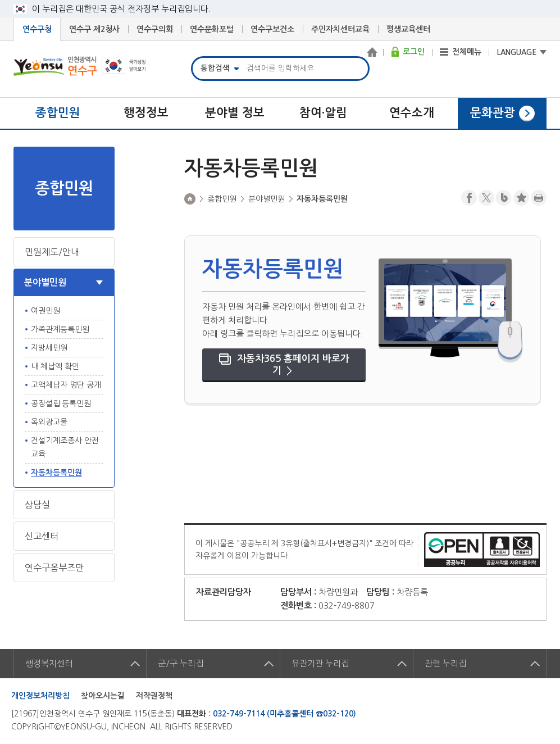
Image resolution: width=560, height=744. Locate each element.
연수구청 (37, 29)
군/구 (181, 663)
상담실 (37, 505)
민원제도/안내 (52, 252)
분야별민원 (45, 282)
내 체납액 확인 (55, 366)
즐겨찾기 (521, 198)
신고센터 (42, 536)
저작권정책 (154, 696)
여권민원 (45, 311)
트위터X (486, 198)
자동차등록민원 (56, 473)
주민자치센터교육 (340, 29)
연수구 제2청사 (94, 29)
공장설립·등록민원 (61, 403)
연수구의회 (155, 29)
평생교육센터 (408, 29)
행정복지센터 (49, 663)
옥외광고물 (49, 422)
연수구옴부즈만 (54, 568)
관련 (445, 663)
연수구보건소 (272, 29)
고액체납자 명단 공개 (66, 385)
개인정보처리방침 (40, 696)
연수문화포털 (212, 29)
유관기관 (320, 663)
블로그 (504, 198)
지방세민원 (49, 348)
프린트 (539, 198)
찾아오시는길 (103, 696)
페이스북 (469, 198)
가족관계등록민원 (60, 329)
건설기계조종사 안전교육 (65, 447)
